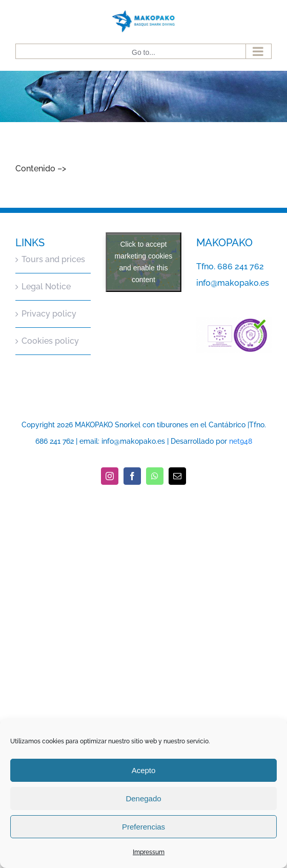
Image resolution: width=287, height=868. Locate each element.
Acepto (144, 770)
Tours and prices (53, 259)
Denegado (143, 798)
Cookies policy (50, 341)
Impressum (149, 852)
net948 (241, 441)
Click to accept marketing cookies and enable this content (144, 262)
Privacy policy (49, 314)
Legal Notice (46, 287)
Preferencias (143, 827)
